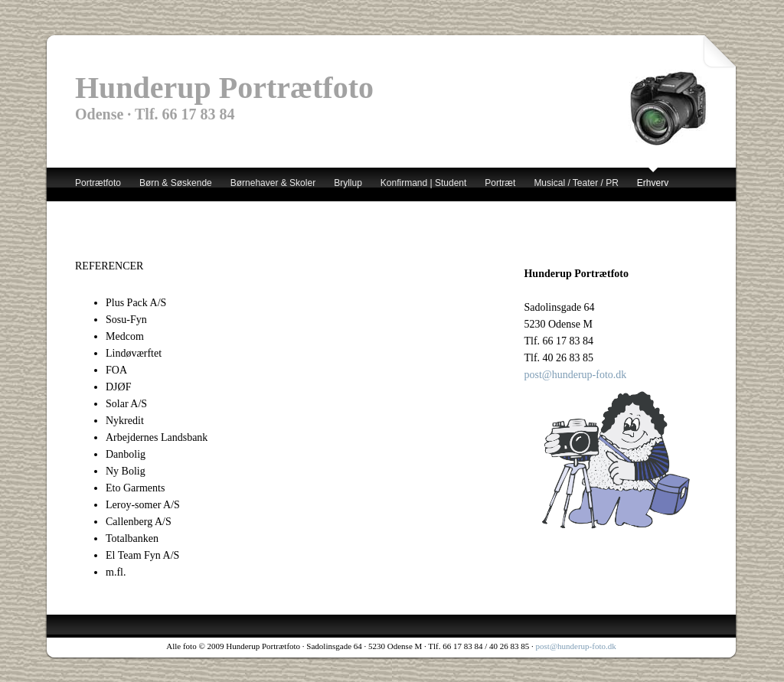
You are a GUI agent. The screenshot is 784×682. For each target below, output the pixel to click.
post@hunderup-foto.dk (575, 375)
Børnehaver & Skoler (273, 183)
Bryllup (348, 183)
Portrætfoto (98, 183)
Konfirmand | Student (424, 183)
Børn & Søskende (176, 183)
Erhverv (653, 183)
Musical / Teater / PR (576, 183)
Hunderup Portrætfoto (224, 88)
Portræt (500, 183)
